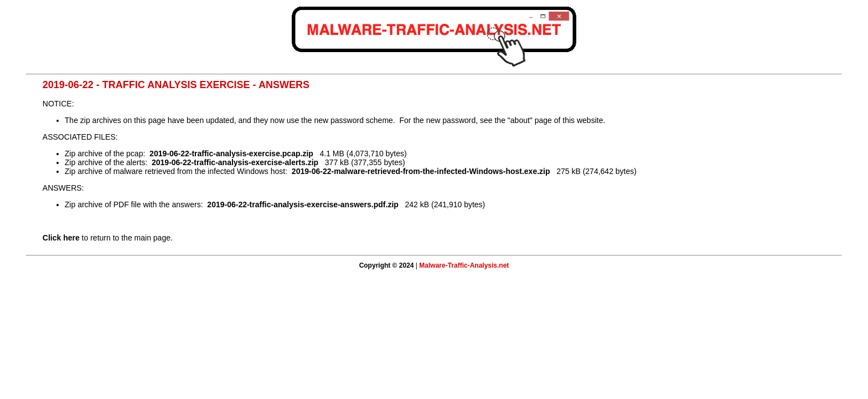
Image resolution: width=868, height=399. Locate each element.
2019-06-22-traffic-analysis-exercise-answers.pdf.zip (303, 204)
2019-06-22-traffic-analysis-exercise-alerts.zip (235, 162)
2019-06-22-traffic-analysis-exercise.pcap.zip (231, 154)
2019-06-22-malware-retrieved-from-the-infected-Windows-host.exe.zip (421, 171)
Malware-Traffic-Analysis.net (464, 265)
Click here (61, 238)
